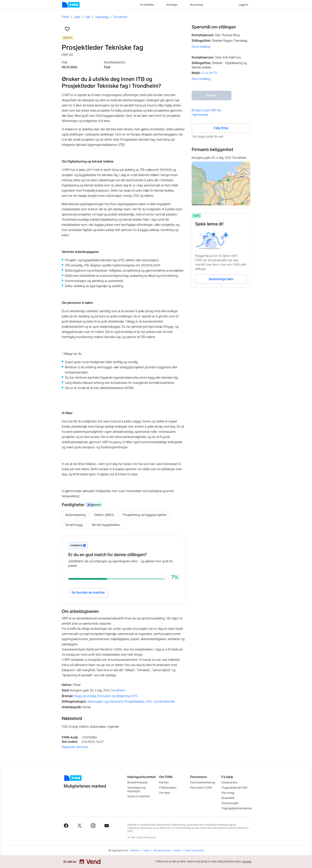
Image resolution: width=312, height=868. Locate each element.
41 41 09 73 (209, 73)
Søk (88, 17)
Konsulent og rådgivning (114, 696)
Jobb (77, 17)
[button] (67, 29)
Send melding (201, 47)
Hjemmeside (200, 115)
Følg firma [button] (221, 128)
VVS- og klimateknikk (160, 702)
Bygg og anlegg (85, 696)
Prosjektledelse (134, 702)
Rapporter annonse (75, 747)
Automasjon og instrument (105, 702)
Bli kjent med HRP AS (206, 110)
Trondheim (120, 17)
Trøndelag (102, 17)
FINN (65, 17)
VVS (135, 696)
